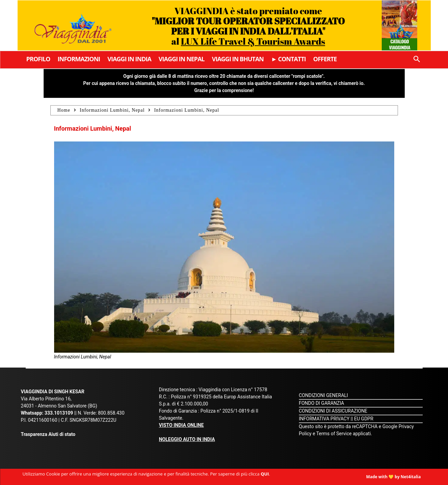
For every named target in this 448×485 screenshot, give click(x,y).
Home (64, 110)
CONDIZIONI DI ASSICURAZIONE (333, 411)
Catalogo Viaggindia (400, 44)
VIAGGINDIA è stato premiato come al (248, 26)
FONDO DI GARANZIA (322, 403)
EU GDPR (364, 419)
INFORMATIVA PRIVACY (324, 419)
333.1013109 (59, 413)
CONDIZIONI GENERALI (323, 395)
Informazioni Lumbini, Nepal (112, 110)
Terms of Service (334, 434)
